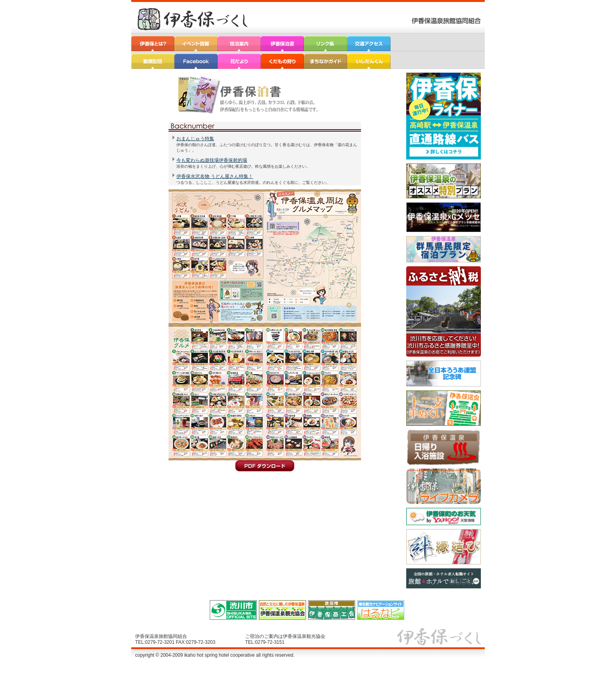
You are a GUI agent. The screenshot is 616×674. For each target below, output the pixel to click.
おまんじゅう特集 (195, 139)
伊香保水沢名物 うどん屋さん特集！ (215, 176)
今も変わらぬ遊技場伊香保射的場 (212, 160)
